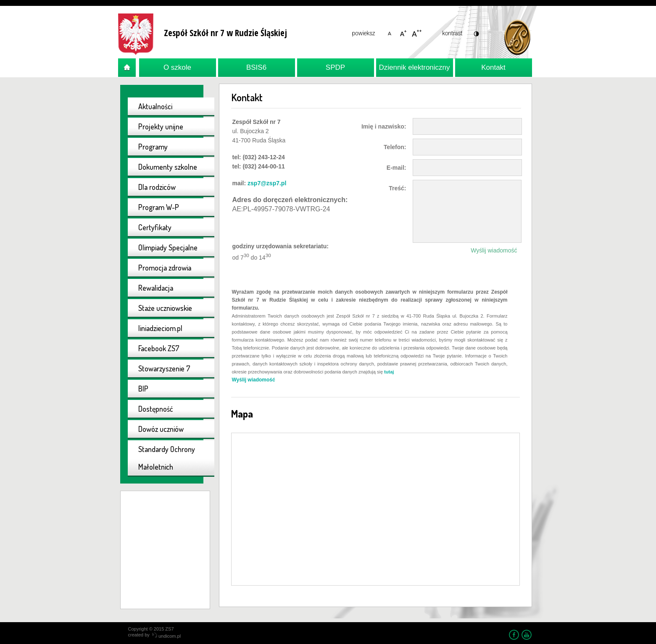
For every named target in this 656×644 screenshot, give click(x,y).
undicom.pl (166, 636)
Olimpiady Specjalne (168, 247)
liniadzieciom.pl (160, 328)
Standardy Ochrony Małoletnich (167, 458)
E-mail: (396, 168)
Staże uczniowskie (165, 308)
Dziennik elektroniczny (414, 67)
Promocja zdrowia (165, 268)
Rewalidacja (156, 288)
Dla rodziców (157, 187)
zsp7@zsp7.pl (267, 183)
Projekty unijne (161, 126)
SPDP (335, 67)
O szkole (177, 67)
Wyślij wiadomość (494, 250)
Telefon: (395, 147)
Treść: (397, 188)
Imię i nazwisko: (384, 126)
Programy (153, 147)
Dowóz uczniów (161, 429)
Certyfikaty (155, 227)
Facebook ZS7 (159, 348)
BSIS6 (256, 67)
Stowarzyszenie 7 (164, 368)
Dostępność (156, 409)
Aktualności (155, 106)
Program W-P (159, 207)
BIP (143, 389)
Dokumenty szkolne (168, 167)
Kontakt (493, 67)
